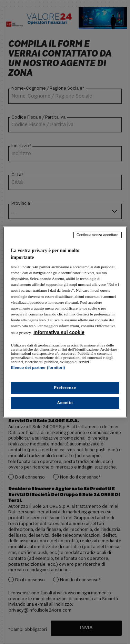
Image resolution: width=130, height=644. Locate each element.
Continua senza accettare (98, 235)
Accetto (65, 403)
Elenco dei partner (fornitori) (38, 368)
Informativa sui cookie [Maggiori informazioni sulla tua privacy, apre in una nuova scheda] (59, 332)
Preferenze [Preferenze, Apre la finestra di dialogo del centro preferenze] (65, 388)
